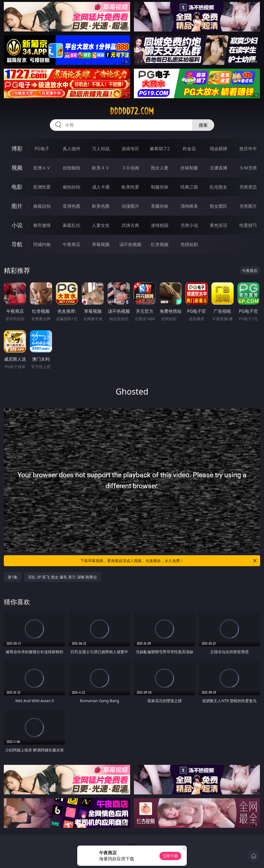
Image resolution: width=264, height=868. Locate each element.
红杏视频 (160, 244)
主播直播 (219, 168)
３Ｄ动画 (130, 168)
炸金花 (189, 149)
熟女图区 (219, 206)
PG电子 (42, 149)
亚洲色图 (71, 206)
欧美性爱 (130, 187)
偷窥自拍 (42, 206)
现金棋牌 (219, 149)
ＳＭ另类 (248, 168)
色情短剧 (189, 244)
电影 (17, 187)
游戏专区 (130, 149)
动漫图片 (130, 206)
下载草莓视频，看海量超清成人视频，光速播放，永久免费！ (169, 561)
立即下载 (170, 856)
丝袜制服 (189, 168)
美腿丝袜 (160, 206)
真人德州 (71, 149)
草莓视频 (101, 244)
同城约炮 (42, 244)
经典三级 (189, 187)
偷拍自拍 (71, 187)
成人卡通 (101, 187)
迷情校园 (160, 225)
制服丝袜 (160, 187)
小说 (17, 225)
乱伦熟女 (219, 187)
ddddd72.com (132, 111)
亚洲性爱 (42, 187)
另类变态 (248, 187)
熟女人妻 (160, 168)
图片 (17, 206)
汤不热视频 (130, 244)
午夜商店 (71, 244)
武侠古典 (130, 225)
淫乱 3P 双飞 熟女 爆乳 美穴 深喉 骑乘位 (62, 577)
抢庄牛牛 (248, 149)
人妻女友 (101, 225)
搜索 (203, 125)
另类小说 (189, 225)
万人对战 (101, 149)
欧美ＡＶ (101, 168)
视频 (17, 168)
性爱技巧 (248, 225)
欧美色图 (101, 206)
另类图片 (248, 206)
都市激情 (42, 225)
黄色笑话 (219, 225)
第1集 (13, 577)
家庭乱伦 (71, 225)
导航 (17, 244)
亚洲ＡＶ (42, 168)
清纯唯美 (189, 206)
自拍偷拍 (71, 168)
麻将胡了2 (160, 149)
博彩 (17, 148)
